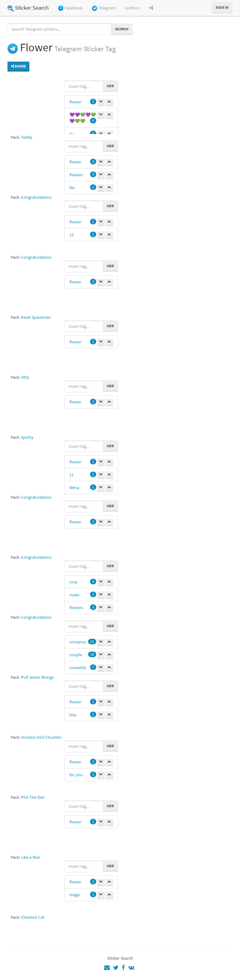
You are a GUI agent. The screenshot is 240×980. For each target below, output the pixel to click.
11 (72, 475)
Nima (74, 487)
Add (110, 86)
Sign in (222, 7)
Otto (25, 377)
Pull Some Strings (37, 677)
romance (78, 642)
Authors (132, 8)
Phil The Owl (33, 797)
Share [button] (18, 66)
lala (73, 715)
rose (73, 582)
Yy (72, 134)
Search (122, 29)
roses (74, 595)
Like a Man (31, 857)
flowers (76, 175)
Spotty (27, 437)
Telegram (104, 8)
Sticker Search (28, 8)
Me (72, 187)
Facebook (70, 8)
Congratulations (36, 197)
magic (75, 895)
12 (72, 235)
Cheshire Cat (33, 917)
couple (76, 655)
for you (76, 775)
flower (75, 102)
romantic (78, 667)
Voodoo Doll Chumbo (41, 737)
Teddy (27, 137)
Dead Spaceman (36, 317)
